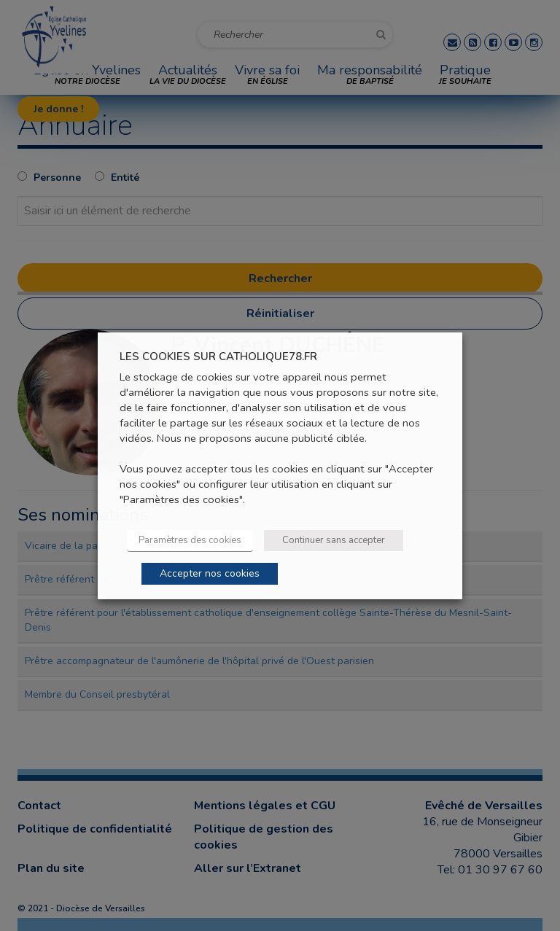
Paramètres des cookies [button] (190, 540)
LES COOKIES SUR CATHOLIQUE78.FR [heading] (218, 356)
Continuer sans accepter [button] (334, 540)
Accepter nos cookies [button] (210, 573)
